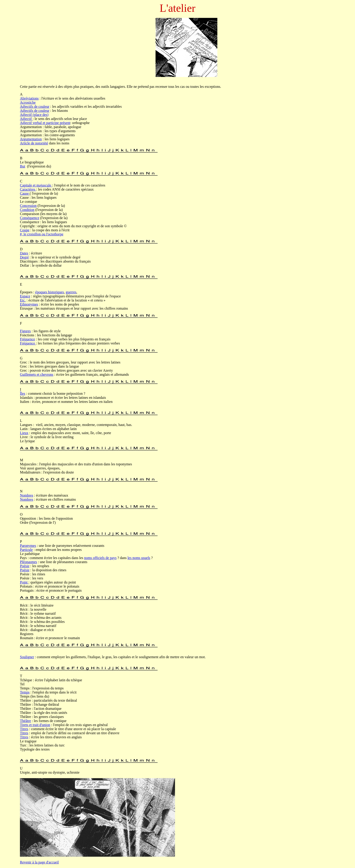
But (23, 166)
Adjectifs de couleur (35, 106)
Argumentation (31, 139)
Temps (25, 692)
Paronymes (28, 546)
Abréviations (29, 98)
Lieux (24, 433)
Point (24, 582)
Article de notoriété (34, 143)
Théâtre (25, 721)
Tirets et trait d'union (35, 725)
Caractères (28, 189)
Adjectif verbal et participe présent (45, 123)
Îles (23, 393)
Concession (28, 206)
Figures (25, 331)
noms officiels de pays (100, 558)
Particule (26, 550)
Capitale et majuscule (36, 185)
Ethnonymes (29, 304)
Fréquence (28, 339)
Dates (24, 253)
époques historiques (50, 292)
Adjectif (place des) (34, 115)
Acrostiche (28, 102)
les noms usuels (139, 558)
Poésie (25, 566)
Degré (24, 257)
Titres (24, 729)
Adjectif (26, 119)
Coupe (25, 230)
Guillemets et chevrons (37, 374)
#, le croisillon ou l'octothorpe (42, 234)
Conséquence (30, 218)
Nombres (27, 495)
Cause (25, 193)
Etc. (23, 300)
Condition (27, 210)
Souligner (27, 657)
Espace (25, 296)
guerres (71, 292)
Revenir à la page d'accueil (39, 862)
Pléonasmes (29, 562)
